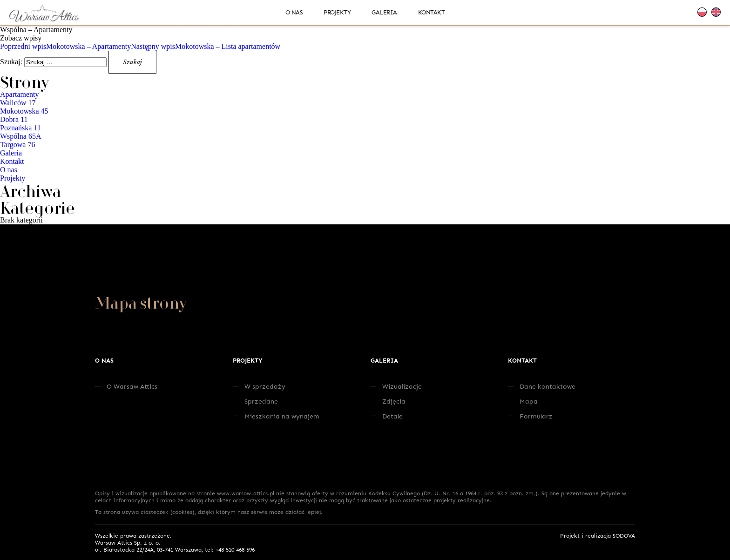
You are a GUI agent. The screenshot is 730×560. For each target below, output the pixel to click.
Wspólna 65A (20, 136)
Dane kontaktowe (542, 386)
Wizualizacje (396, 386)
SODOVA (624, 536)
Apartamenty (20, 94)
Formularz (530, 416)
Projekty (337, 12)
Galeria (384, 12)
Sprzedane (255, 401)
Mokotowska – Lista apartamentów (206, 46)
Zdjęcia (388, 401)
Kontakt (432, 12)
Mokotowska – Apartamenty (65, 46)
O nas (294, 12)
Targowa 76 (17, 145)
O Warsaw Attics (126, 386)
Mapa (523, 401)
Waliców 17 (18, 103)
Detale (387, 416)
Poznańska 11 (20, 128)
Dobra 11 (14, 119)
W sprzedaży (259, 386)
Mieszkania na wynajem (276, 416)
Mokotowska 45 (24, 111)
